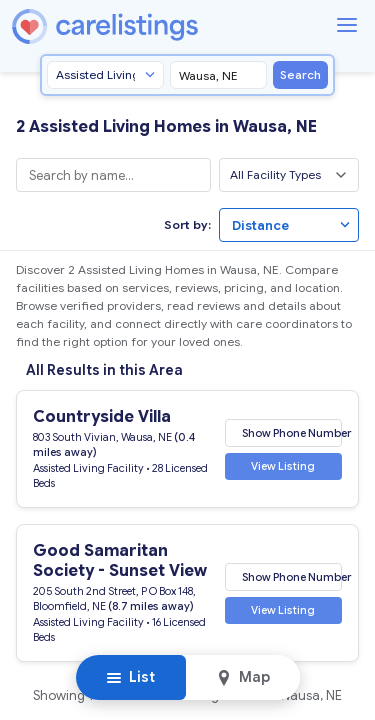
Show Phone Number (292, 432)
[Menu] (347, 25)
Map (243, 677)
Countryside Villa (102, 417)
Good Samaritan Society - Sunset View (120, 561)
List (130, 677)
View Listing (283, 466)
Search (300, 74)
